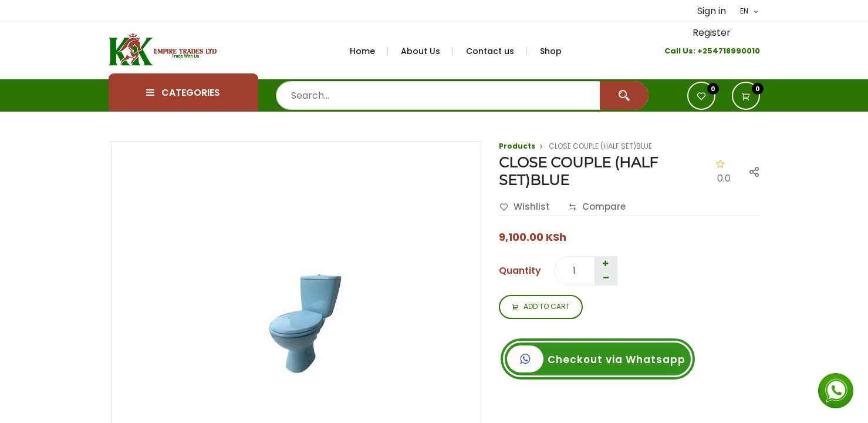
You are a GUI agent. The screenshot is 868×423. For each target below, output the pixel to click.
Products (517, 146)
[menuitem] (369, 51)
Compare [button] (597, 207)
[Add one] (606, 264)
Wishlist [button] (525, 207)
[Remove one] (606, 278)
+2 (702, 51)
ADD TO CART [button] (541, 307)
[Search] (624, 95)
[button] (746, 96)
